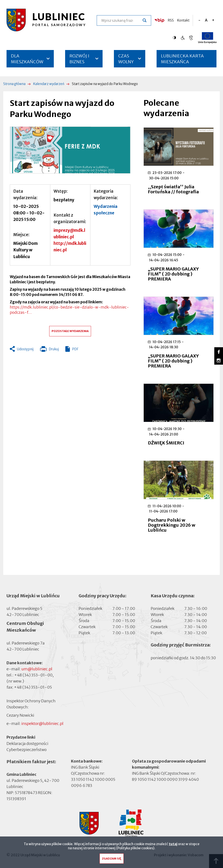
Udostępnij (25, 349)
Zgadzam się (112, 860)
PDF (75, 349)
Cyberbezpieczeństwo (27, 749)
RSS (171, 20)
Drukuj (49, 350)
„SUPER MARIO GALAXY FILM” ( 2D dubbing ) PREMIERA (173, 274)
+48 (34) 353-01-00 (33, 675)
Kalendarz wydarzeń (49, 84)
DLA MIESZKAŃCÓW (27, 59)
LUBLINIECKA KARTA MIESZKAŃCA (182, 60)
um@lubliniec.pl (37, 669)
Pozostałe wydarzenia (70, 331)
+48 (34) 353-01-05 (33, 687)
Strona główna (14, 84)
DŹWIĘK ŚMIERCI (166, 443)
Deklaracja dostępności (27, 744)
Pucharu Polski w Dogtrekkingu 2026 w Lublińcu (172, 525)
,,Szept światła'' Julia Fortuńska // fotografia (173, 189)
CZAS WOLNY (126, 59)
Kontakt (183, 20)
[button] (70, 150)
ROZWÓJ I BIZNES (79, 59)
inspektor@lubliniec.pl (42, 724)
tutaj (173, 845)
